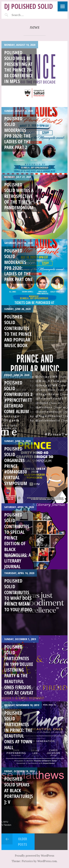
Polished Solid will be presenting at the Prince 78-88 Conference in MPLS (19, 67)
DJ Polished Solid (29, 6)
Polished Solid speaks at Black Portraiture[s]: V (19, 790)
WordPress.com (47, 861)
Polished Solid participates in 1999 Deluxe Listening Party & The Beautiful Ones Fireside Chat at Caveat (19, 670)
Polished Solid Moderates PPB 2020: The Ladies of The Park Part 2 (17, 133)
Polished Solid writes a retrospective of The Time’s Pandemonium (19, 196)
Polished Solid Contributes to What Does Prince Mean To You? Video (18, 595)
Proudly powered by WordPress (35, 855)
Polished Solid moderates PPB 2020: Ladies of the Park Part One (18, 265)
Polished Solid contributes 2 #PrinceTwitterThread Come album (18, 397)
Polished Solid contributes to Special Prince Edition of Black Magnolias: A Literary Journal (18, 540)
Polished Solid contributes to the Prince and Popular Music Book (18, 331)
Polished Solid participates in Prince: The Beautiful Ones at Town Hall (18, 730)
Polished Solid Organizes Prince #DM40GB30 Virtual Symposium (16, 466)
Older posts (23, 842)
